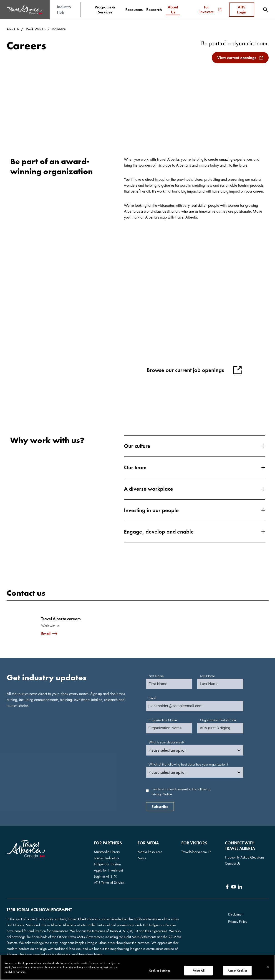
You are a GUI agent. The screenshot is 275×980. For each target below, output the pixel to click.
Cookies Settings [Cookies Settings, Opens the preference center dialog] (160, 971)
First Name (156, 676)
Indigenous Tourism (107, 864)
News (142, 858)
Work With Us (36, 29)
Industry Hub (64, 9)
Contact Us (233, 863)
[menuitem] (105, 10)
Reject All (199, 971)
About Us (13, 29)
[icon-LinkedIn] (240, 887)
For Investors (210, 9)
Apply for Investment (108, 870)
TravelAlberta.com (194, 852)
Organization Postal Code (218, 720)
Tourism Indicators (106, 858)
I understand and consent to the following (181, 792)
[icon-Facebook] (227, 887)
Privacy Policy (238, 922)
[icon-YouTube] (234, 887)
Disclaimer (235, 914)
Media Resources (150, 852)
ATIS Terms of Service (109, 883)
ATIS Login (242, 9)
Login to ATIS (103, 876)
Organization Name (163, 720)
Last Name (207, 676)
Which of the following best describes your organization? (188, 764)
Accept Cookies (237, 971)
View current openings (237, 58)
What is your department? (167, 742)
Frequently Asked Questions (245, 857)
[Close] (268, 967)
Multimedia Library (107, 852)
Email (46, 634)
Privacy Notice (162, 794)
